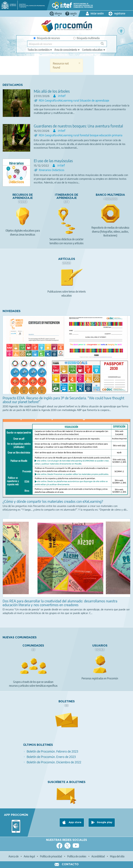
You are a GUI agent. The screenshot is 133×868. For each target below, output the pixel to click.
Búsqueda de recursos (47, 38)
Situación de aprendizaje (94, 100)
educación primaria (111, 135)
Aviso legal (29, 856)
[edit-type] (40, 50)
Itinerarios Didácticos (52, 170)
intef (61, 96)
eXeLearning (65, 100)
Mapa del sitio (117, 856)
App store (75, 822)
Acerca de (14, 856)
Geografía (51, 100)
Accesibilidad (98, 856)
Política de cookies (77, 856)
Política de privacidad (51, 856)
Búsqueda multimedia (86, 38)
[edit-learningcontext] (94, 50)
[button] (79, 63)
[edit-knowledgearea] (67, 50)
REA (42, 100)
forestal (85, 135)
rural (76, 100)
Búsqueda (104, 45)
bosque (94, 135)
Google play (105, 822)
